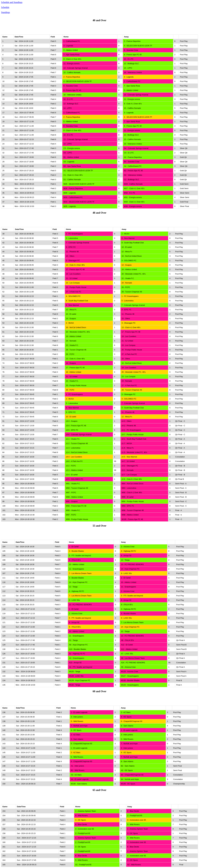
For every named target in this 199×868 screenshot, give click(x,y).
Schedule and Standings (12, 2)
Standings (5, 12)
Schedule (5, 7)
